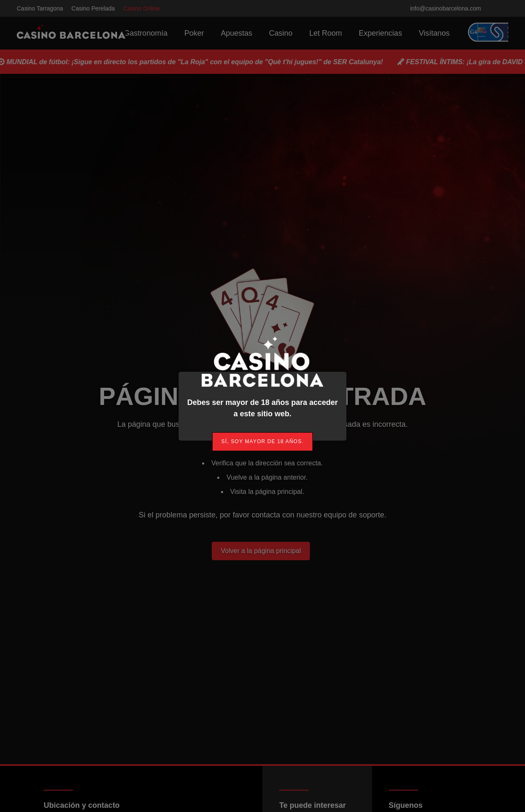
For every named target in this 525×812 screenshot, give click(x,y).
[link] (262, 442)
